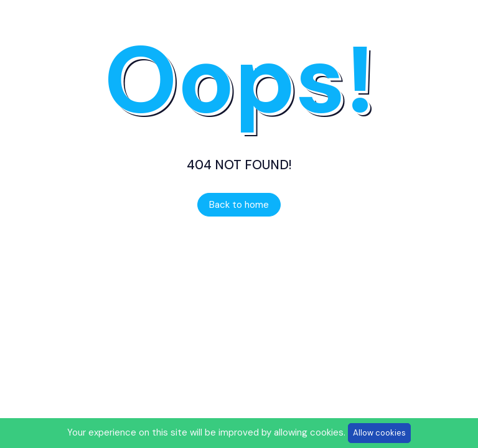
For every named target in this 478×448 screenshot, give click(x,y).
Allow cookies (379, 433)
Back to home (239, 205)
